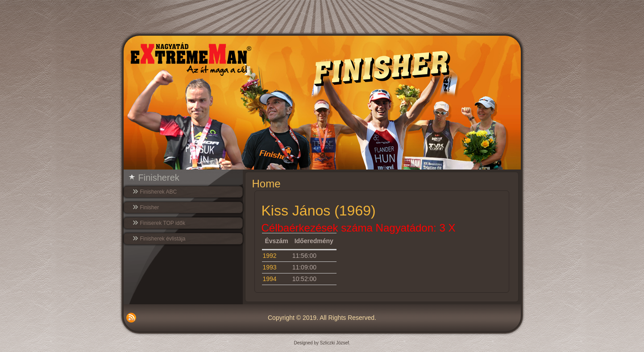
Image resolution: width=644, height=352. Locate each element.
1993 (270, 267)
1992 (270, 256)
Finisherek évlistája (163, 239)
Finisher (150, 207)
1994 (270, 279)
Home (266, 184)
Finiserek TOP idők (163, 223)
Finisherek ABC (159, 192)
